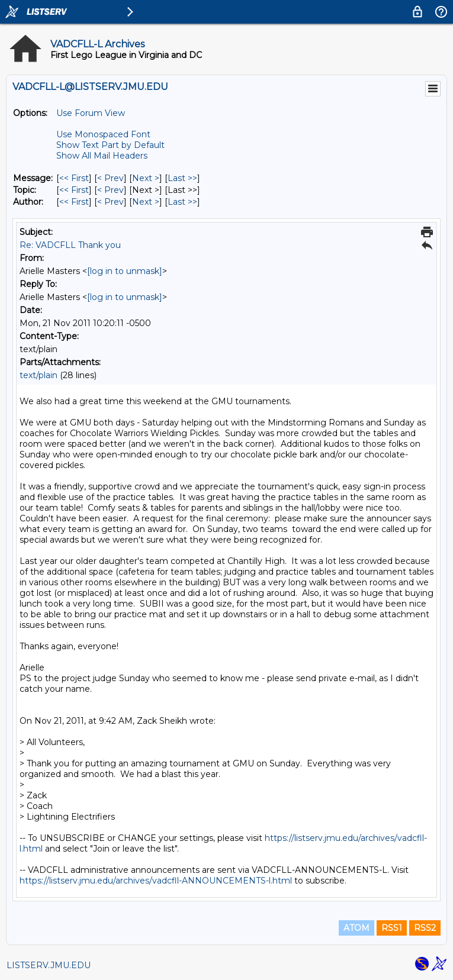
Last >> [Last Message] (182, 178)
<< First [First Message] (74, 178)
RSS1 (392, 928)
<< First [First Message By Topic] (74, 190)
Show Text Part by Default (110, 145)
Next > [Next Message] (146, 178)
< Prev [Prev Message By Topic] (110, 190)
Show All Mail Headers (102, 156)
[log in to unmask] (125, 271)
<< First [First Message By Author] (74, 202)
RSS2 (425, 928)
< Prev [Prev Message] (110, 178)
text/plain (38, 375)
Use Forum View (91, 113)
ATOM (356, 928)
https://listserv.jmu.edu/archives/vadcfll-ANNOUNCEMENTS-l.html (156, 881)
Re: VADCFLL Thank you (70, 245)
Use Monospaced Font (103, 134)
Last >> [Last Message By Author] (182, 202)
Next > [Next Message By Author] (146, 202)
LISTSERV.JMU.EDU (49, 965)
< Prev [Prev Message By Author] (110, 202)
